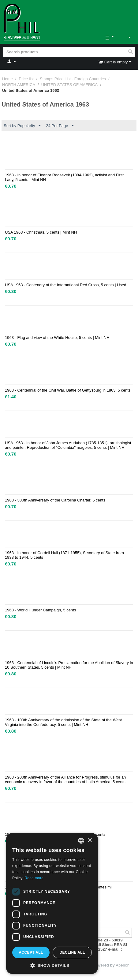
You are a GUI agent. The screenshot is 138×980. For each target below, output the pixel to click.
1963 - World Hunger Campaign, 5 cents (40, 610)
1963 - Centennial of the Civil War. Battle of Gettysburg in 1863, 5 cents (68, 390)
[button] (52, 965)
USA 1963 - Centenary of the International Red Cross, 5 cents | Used (65, 285)
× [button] (90, 841)
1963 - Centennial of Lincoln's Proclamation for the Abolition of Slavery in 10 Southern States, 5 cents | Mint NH (69, 665)
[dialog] (52, 903)
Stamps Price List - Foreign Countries (73, 79)
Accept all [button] (31, 952)
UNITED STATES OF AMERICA (69, 85)
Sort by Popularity (22, 126)
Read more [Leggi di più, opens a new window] (34, 878)
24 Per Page (60, 126)
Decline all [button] (72, 952)
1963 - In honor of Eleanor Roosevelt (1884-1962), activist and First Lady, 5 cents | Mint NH (64, 177)
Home (7, 79)
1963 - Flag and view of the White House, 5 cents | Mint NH (57, 338)
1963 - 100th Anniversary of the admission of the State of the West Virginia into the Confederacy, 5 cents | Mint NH (63, 722)
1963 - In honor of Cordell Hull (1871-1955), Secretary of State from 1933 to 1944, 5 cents (64, 555)
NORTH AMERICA (19, 85)
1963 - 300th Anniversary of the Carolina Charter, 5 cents (55, 500)
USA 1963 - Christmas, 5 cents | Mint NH (41, 232)
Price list (26, 79)
